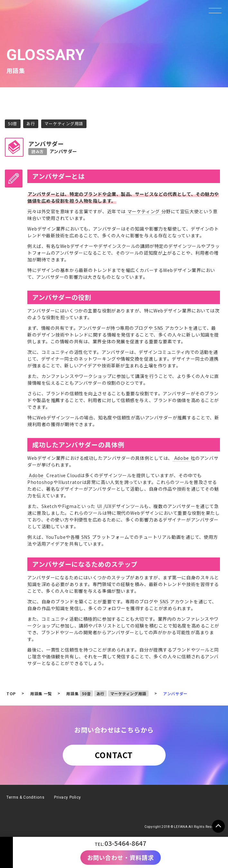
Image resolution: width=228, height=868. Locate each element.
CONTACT (114, 755)
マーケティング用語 (64, 123)
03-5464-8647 (126, 843)
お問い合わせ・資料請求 (121, 857)
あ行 (31, 123)
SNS (159, 328)
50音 (13, 123)
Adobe (182, 458)
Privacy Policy (68, 797)
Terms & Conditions (25, 797)
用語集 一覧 (41, 693)
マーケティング (144, 211)
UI (100, 506)
